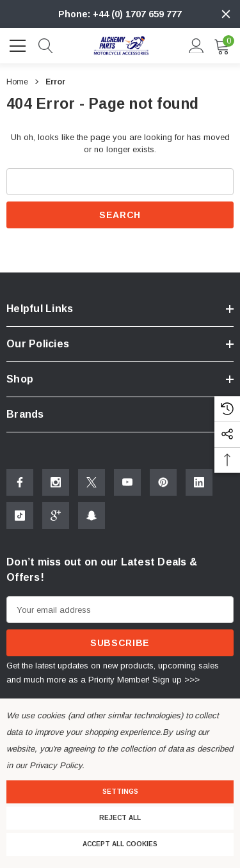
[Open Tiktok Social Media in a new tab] (20, 516)
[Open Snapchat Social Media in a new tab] (92, 516)
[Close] (226, 14)
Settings (120, 792)
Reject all (120, 818)
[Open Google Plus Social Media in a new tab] (56, 516)
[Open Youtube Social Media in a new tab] (127, 482)
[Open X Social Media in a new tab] (92, 482)
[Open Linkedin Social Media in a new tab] (199, 482)
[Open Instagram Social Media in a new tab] (56, 482)
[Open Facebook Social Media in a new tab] (20, 482)
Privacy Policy (56, 765)
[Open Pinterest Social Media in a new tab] (163, 482)
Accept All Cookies (120, 844)
